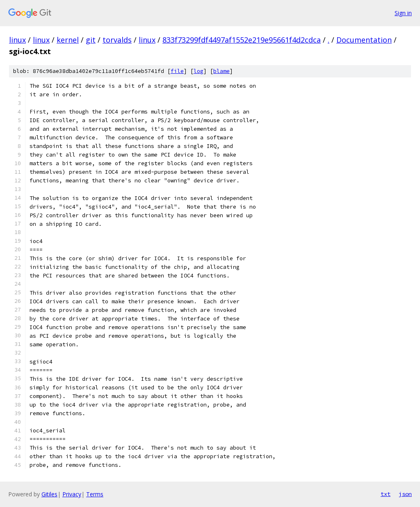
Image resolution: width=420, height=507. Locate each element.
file (177, 71)
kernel (68, 40)
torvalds (117, 40)
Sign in (403, 13)
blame (221, 71)
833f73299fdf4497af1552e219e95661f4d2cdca (242, 40)
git (91, 40)
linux (17, 40)
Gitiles (49, 494)
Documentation (364, 40)
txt (386, 494)
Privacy (72, 494)
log (199, 71)
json (405, 494)
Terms (95, 494)
